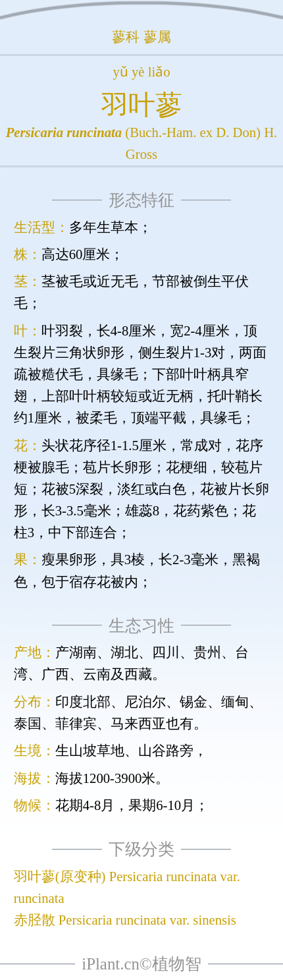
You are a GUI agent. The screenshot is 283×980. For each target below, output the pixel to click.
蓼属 (157, 37)
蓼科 (126, 37)
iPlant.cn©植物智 (141, 964)
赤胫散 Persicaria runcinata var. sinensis (125, 920)
